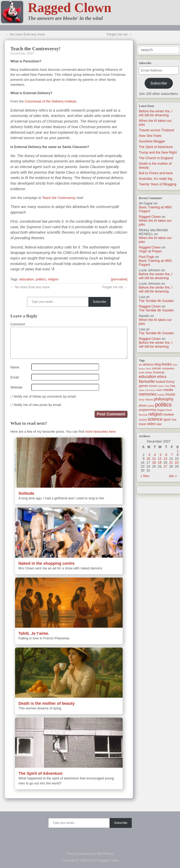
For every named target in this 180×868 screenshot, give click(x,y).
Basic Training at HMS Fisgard (155, 209)
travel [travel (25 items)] (142, 424)
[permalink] (119, 279)
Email (15, 377)
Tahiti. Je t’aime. (34, 633)
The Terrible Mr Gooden (156, 301)
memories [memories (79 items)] (148, 394)
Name (15, 367)
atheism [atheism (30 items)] (148, 364)
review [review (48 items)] (169, 414)
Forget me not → (119, 34)
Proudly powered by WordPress (90, 854)
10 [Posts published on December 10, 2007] (148, 459)
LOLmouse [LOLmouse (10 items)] (150, 390)
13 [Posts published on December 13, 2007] (165, 459)
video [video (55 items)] (151, 424)
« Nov (145, 476)
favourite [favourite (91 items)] (147, 381)
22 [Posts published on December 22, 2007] (177, 463)
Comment (18, 324)
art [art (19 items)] (140, 365)
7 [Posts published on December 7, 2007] (172, 455)
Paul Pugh (147, 257)
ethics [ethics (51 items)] (162, 377)
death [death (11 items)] (141, 372)
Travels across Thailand (156, 130)
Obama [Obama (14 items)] (149, 400)
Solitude (26, 493)
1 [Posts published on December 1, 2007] (178, 451)
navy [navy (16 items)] (141, 400)
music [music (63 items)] (170, 394)
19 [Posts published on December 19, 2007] (160, 463)
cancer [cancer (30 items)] (156, 368)
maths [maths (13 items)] (159, 390)
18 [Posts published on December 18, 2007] (154, 463)
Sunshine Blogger (152, 141)
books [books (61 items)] (167, 364)
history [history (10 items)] (161, 386)
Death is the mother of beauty (47, 703)
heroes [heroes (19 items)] (153, 386)
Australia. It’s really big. (156, 179)
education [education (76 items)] (148, 377)
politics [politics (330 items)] (163, 405)
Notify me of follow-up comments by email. (45, 396)
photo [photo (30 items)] (143, 405)
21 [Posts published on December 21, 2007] (171, 463)
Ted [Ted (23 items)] (174, 420)
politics (41, 279)
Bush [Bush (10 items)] (149, 369)
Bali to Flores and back (156, 173)
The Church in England (156, 158)
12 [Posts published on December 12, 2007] (160, 459)
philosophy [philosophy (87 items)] (164, 399)
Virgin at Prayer (150, 251)
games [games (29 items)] (143, 386)
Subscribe (159, 83)
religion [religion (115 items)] (156, 414)
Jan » (173, 476)
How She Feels (150, 136)
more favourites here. (101, 432)
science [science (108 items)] (155, 419)
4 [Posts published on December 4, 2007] (155, 455)
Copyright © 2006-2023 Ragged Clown (90, 860)
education (27, 279)
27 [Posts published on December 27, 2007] (165, 466)
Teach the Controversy (59, 198)
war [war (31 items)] (159, 424)
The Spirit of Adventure (156, 147)
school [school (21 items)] (143, 420)
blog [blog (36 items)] (158, 364)
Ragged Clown (70, 8)
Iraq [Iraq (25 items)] (173, 386)
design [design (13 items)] (149, 373)
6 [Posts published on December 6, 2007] (166, 455)
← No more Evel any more (25, 34)
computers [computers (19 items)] (168, 368)
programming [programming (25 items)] (147, 410)
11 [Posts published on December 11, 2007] (154, 459)
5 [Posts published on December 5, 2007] (161, 455)
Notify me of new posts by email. (38, 405)
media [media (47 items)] (168, 390)
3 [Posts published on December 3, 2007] (149, 455)
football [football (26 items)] (160, 382)
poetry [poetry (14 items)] (151, 406)
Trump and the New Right (158, 152)
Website (16, 387)
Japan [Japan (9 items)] (141, 390)
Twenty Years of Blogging (158, 184)
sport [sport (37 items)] (167, 420)
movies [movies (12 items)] (161, 395)
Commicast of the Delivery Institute (50, 101)
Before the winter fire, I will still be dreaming (156, 113)
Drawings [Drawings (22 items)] (159, 372)
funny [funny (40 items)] (170, 382)
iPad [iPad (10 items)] (167, 386)
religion (53, 279)
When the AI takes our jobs (155, 223)
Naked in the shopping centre (46, 563)
